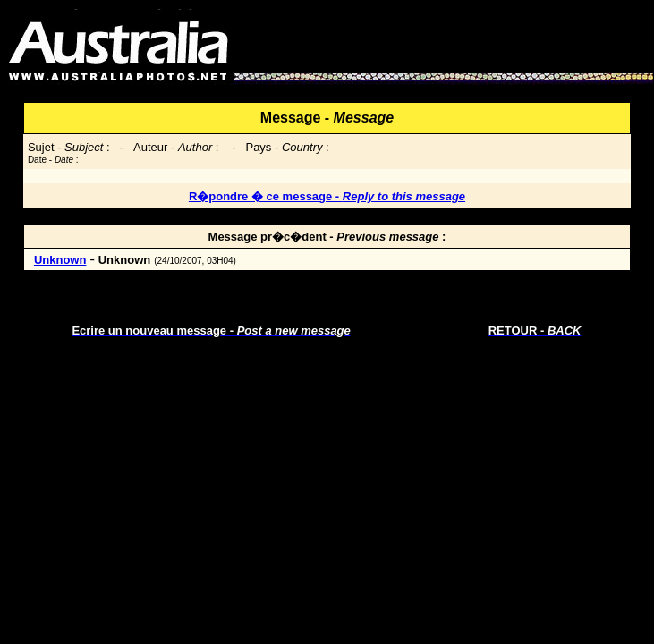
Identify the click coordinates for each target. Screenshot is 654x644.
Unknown (60, 260)
